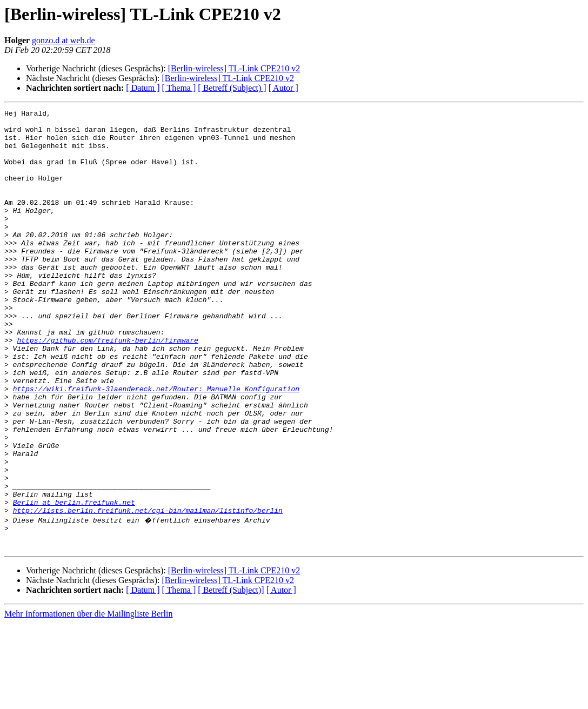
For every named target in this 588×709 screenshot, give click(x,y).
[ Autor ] (283, 88)
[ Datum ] (143, 88)
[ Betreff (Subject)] (231, 676)
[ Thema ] (179, 88)
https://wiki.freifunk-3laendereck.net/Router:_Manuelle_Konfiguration (156, 445)
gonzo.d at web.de (63, 40)
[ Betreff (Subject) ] (232, 88)
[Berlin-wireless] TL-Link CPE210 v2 (234, 68)
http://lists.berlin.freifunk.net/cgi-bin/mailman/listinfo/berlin (148, 591)
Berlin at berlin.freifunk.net (74, 581)
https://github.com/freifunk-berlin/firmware (107, 387)
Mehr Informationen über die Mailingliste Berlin (88, 700)
